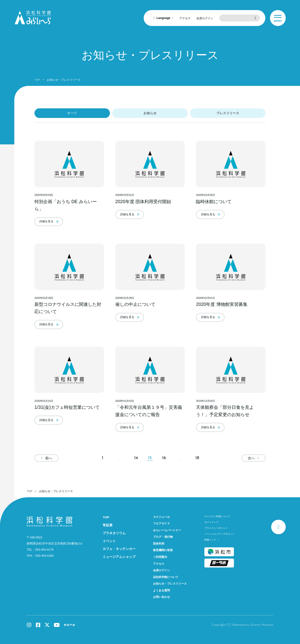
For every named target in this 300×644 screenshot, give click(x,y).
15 (150, 458)
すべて (72, 113)
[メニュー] (278, 18)
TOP (37, 80)
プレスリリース (228, 113)
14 (136, 458)
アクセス (185, 18)
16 (164, 458)
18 (197, 458)
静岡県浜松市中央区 (54, 544)
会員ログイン (205, 18)
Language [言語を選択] (163, 18)
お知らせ (150, 113)
